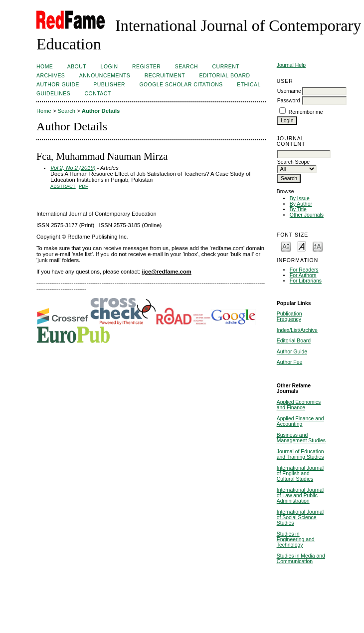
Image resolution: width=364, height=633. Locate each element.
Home (45, 67)
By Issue (300, 198)
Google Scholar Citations (181, 85)
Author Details (101, 111)
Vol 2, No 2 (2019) (73, 168)
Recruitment (165, 76)
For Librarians (306, 281)
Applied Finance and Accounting (300, 421)
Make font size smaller (286, 246)
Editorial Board (294, 341)
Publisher (109, 85)
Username (289, 91)
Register (146, 67)
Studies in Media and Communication (301, 559)
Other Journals (307, 215)
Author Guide (292, 352)
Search (186, 67)
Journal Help (291, 65)
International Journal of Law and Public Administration (300, 495)
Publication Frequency (289, 316)
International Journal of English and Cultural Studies (300, 474)
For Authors (303, 275)
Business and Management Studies (301, 438)
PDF (84, 186)
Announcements (105, 76)
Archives (51, 76)
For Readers (304, 270)
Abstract (63, 186)
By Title (298, 209)
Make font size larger (318, 246)
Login (109, 67)
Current (226, 67)
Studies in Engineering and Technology (296, 539)
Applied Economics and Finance (299, 405)
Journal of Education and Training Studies (300, 454)
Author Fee (289, 362)
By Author (301, 204)
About (77, 67)
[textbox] (304, 154)
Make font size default (302, 246)
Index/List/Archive (297, 330)
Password (289, 101)
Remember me (306, 112)
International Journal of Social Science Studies (300, 517)
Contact (98, 94)
